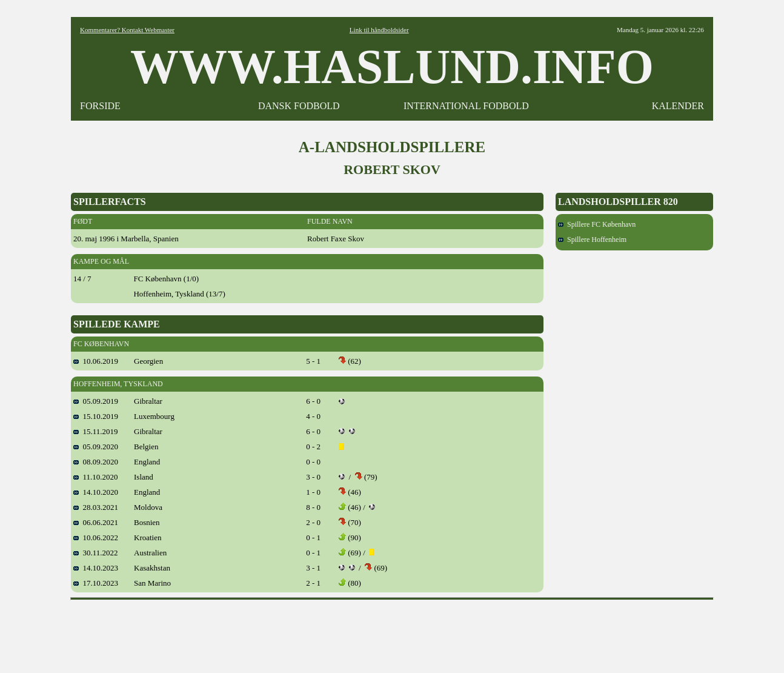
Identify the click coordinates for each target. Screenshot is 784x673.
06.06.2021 (96, 522)
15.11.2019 (96, 431)
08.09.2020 (96, 462)
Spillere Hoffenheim (592, 239)
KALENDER (678, 106)
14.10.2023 (96, 568)
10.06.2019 (96, 361)
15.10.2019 (96, 416)
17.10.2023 (96, 583)
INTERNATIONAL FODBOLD (466, 106)
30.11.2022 (96, 553)
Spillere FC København (597, 224)
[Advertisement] (392, 632)
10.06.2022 (96, 537)
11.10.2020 (96, 477)
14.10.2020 (96, 492)
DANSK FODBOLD (299, 106)
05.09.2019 (96, 401)
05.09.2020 (96, 447)
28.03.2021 (96, 507)
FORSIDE (100, 106)
